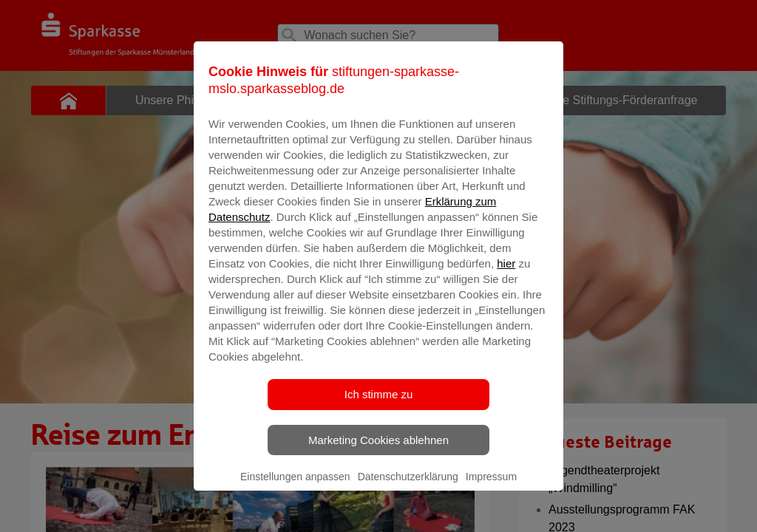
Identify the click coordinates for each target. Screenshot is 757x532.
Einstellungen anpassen (295, 496)
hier (506, 283)
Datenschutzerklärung (408, 496)
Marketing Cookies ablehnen (378, 459)
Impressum (491, 496)
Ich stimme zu (379, 413)
